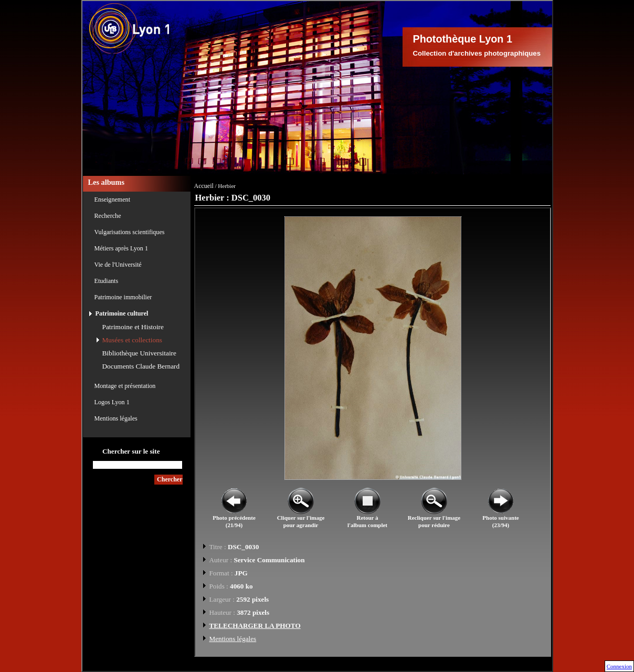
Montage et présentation (125, 386)
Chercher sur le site (131, 451)
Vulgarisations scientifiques (130, 232)
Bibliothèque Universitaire (139, 353)
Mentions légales (116, 418)
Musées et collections (132, 340)
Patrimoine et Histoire (133, 327)
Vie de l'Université (118, 265)
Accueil (204, 186)
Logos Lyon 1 (112, 402)
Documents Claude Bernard (141, 366)
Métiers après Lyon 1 (121, 248)
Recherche (108, 216)
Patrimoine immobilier (123, 297)
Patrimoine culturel (122, 313)
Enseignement (113, 199)
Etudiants (107, 281)
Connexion (619, 666)
